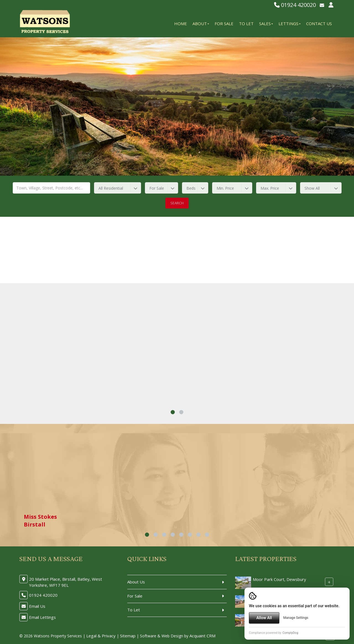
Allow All (264, 618)
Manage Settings (296, 618)
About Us (136, 582)
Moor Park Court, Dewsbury (279, 579)
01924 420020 (295, 5)
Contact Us (319, 24)
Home (181, 24)
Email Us (37, 606)
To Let (246, 24)
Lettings (290, 24)
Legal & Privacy (101, 636)
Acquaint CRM (202, 636)
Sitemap (128, 636)
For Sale (224, 24)
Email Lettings (42, 617)
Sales (266, 24)
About (201, 24)
